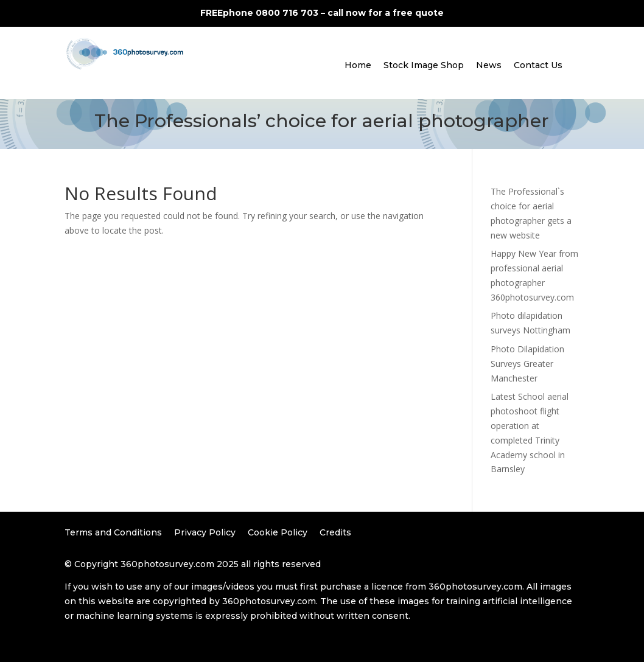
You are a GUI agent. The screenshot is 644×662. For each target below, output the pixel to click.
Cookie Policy (278, 532)
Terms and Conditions (113, 532)
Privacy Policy (205, 532)
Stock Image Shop (424, 65)
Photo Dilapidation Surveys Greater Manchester (527, 364)
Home (358, 65)
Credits (335, 532)
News (489, 65)
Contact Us (538, 65)
